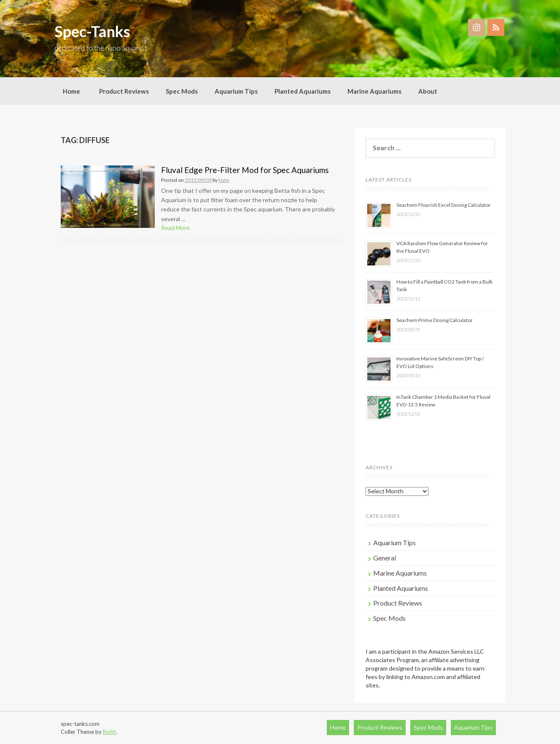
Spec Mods (182, 91)
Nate (224, 180)
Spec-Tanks (92, 31)
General (385, 558)
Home (71, 91)
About (428, 91)
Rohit (109, 732)
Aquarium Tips (236, 91)
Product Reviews (124, 91)
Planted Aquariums (303, 91)
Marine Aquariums (374, 91)
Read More (175, 228)
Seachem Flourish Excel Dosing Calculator (444, 205)
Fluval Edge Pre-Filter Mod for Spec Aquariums (245, 170)
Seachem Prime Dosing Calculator (435, 320)
